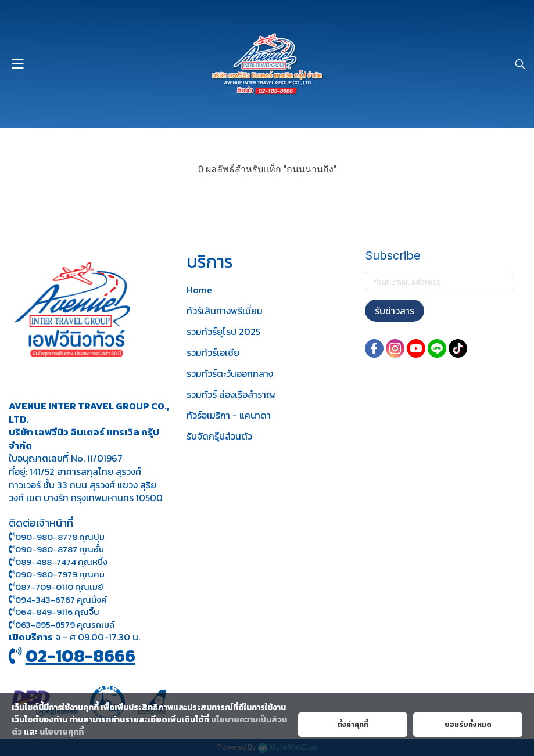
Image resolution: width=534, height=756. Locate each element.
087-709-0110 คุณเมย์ (59, 587)
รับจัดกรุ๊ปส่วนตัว (219, 436)
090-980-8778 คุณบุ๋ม (57, 537)
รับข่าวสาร (395, 311)
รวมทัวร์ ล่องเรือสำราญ (231, 394)
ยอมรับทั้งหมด (468, 725)
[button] (520, 64)
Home (199, 290)
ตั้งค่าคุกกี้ (353, 725)
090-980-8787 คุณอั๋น (60, 549)
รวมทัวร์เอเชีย (213, 352)
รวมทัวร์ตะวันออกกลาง (230, 373)
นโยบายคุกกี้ (62, 732)
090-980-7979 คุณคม (60, 574)
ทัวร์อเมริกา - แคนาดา (229, 415)
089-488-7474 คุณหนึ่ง (58, 562)
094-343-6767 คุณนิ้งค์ (58, 600)
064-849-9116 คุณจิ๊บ (54, 612)
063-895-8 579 (45, 624)
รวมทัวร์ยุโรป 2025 (223, 332)
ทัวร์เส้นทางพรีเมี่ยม (225, 311)
